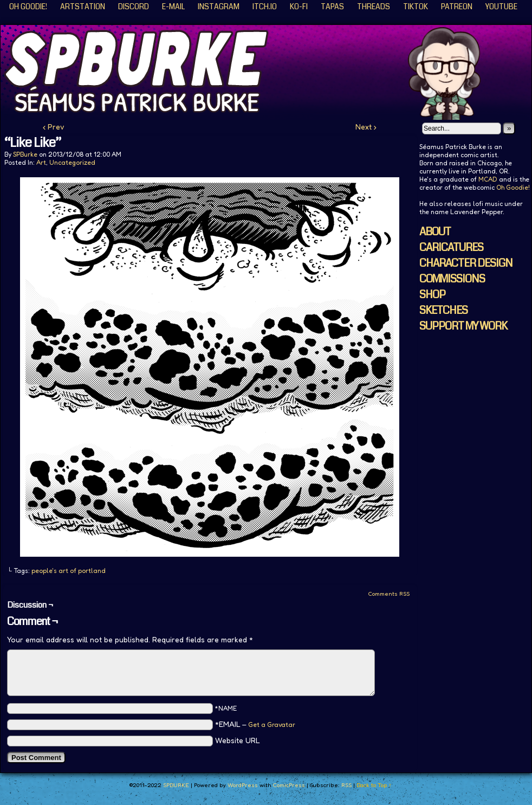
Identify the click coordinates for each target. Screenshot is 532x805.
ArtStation (83, 7)
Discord (134, 7)
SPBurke (25, 154)
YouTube (501, 7)
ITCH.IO (265, 7)
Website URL (238, 740)
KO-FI (299, 7)
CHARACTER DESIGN (466, 263)
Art (41, 162)
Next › (366, 127)
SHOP (432, 295)
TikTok (416, 7)
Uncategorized (72, 162)
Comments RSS (389, 594)
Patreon (457, 7)
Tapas (332, 7)
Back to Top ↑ (374, 785)
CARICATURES (451, 247)
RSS (346, 785)
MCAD (488, 179)
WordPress (243, 785)
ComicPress (289, 785)
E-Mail (173, 7)
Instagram (219, 7)
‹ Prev (54, 127)
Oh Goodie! (28, 7)
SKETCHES (443, 310)
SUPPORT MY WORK (463, 326)
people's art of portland (69, 571)
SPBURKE (176, 785)
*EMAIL (255, 724)
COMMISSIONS (452, 279)
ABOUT (435, 232)
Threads (374, 7)
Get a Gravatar (272, 724)
